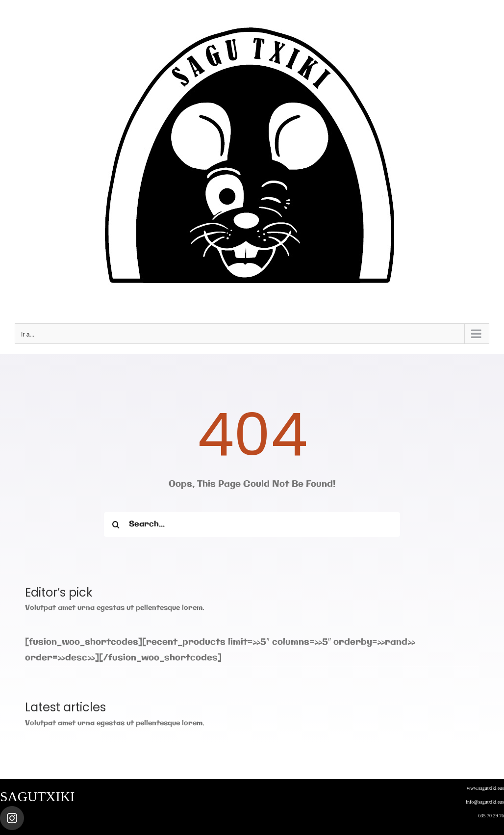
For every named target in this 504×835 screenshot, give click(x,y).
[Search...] (252, 524)
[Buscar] (116, 524)
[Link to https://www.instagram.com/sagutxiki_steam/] (12, 818)
